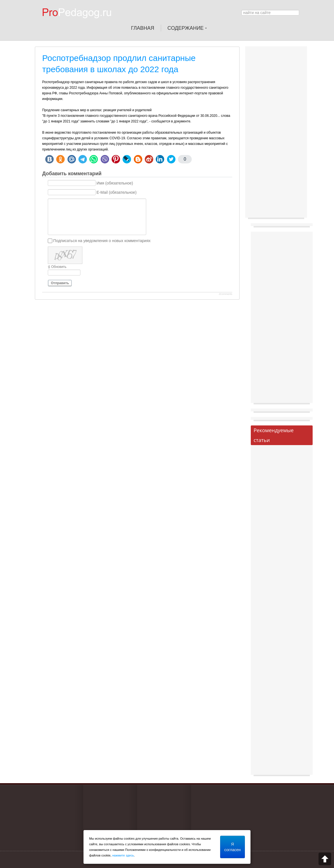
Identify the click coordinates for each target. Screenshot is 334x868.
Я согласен (233, 847)
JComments (225, 294)
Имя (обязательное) (115, 183)
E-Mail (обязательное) (116, 192)
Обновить (59, 267)
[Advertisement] (276, 133)
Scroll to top (325, 859)
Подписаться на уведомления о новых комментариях (102, 241)
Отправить (60, 283)
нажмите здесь (123, 855)
